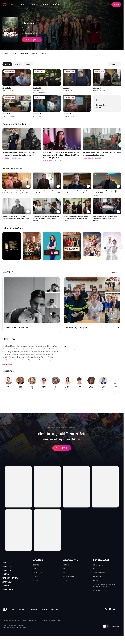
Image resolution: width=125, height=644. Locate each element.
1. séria (28, 64)
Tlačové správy (98, 565)
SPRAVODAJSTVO (71, 560)
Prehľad (5, 53)
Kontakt (59, 627)
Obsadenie (34, 53)
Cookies (24, 627)
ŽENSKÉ (36, 565)
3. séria (7, 64)
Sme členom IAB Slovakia (48, 627)
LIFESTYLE (38, 560)
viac (41, 33)
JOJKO (7, 577)
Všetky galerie (114, 272)
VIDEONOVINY (69, 576)
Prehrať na (32, 40)
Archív (22, 4)
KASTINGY (9, 586)
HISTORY (36, 580)
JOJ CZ (7, 591)
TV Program (34, 4)
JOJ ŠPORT (9, 572)
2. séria (18, 64)
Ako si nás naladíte (99, 573)
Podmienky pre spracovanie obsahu (11, 627)
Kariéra (96, 580)
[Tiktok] (119, 615)
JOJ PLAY (8, 568)
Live (13, 4)
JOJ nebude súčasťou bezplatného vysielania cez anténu (104, 585)
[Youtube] (114, 615)
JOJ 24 (45, 4)
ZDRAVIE (36, 576)
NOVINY (66, 565)
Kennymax (12, 634)
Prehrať (62, 448)
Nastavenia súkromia (34, 627)
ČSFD (25, 28)
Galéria (43, 53)
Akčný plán (97, 590)
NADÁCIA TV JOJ (13, 582)
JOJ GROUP (9, 596)
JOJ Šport (56, 4)
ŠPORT (65, 573)
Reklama (96, 569)
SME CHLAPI (37, 573)
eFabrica (25, 634)
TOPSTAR (36, 569)
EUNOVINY (67, 580)
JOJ (5, 563)
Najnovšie (114, 64)
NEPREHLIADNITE (101, 560)
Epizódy (14, 53)
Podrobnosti (24, 53)
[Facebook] (106, 615)
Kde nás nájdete (98, 576)
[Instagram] (110, 615)
